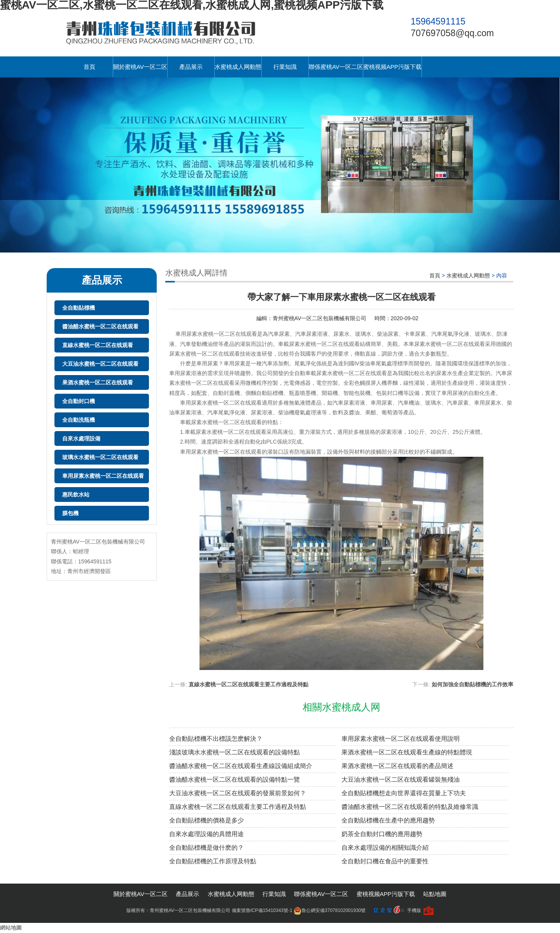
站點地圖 (435, 894)
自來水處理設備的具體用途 (206, 834)
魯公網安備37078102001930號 (330, 910)
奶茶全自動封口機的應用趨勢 (382, 834)
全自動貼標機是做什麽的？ (206, 848)
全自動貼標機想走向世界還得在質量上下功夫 (404, 793)
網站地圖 (11, 928)
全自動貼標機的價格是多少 (206, 820)
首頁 (89, 67)
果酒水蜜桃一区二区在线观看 (98, 382)
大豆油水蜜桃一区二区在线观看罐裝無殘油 (401, 780)
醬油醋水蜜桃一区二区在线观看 (100, 326)
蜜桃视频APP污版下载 (392, 67)
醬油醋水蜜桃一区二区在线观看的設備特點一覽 (234, 780)
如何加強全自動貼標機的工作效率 (472, 684)
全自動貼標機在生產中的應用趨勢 (388, 820)
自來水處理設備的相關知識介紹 (385, 848)
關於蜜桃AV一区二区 (140, 67)
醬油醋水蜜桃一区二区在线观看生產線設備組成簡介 (241, 766)
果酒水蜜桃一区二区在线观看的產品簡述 (397, 766)
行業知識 (285, 67)
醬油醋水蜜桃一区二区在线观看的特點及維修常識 (410, 807)
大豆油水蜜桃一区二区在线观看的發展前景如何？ (238, 793)
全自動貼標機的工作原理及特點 (213, 861)
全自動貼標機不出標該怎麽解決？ (216, 739)
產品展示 (191, 67)
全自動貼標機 (79, 308)
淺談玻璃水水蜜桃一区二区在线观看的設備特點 (234, 752)
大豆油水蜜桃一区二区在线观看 (100, 364)
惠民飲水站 (76, 495)
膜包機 (70, 513)
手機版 (414, 910)
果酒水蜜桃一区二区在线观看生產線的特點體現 (407, 752)
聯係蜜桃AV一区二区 (336, 67)
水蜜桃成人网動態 (238, 67)
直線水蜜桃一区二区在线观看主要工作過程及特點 (248, 684)
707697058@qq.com (452, 33)
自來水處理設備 (81, 438)
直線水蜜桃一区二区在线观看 (98, 345)
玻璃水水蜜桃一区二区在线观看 (100, 457)
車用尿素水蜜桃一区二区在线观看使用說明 (401, 739)
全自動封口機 (79, 401)
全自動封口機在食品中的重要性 (385, 861)
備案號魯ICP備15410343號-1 (262, 910)
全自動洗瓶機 (79, 420)
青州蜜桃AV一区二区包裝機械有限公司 (320, 318)
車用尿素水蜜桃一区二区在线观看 (103, 476)
